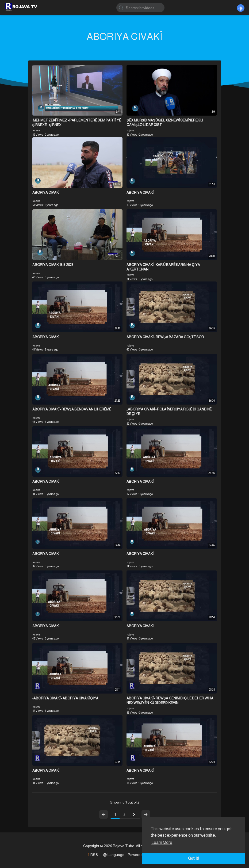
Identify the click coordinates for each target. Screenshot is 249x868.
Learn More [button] (162, 842)
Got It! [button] (194, 858)
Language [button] (114, 855)
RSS (93, 855)
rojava (36, 130)
